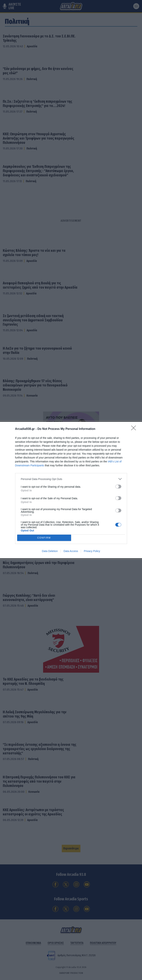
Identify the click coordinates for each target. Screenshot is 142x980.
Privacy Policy (92, 551)
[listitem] (71, 479)
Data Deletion (50, 551)
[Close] (135, 429)
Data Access (71, 551)
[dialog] (71, 490)
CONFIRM (44, 538)
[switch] (118, 487)
